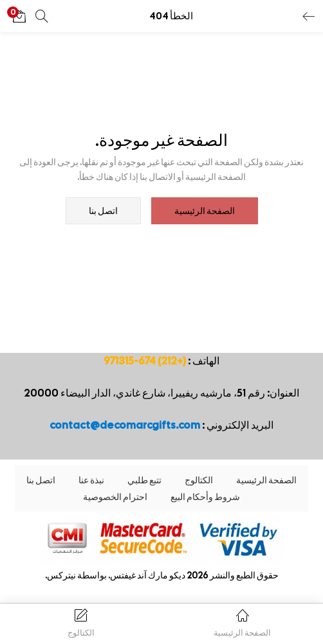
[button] (19, 16)
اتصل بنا (103, 211)
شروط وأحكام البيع (205, 497)
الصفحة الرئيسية (205, 211)
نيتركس (61, 575)
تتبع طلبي (144, 480)
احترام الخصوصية (115, 497)
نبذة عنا (91, 480)
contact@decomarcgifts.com (125, 425)
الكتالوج (199, 480)
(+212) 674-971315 (145, 361)
